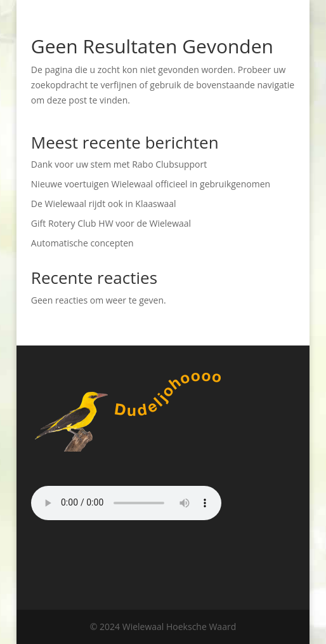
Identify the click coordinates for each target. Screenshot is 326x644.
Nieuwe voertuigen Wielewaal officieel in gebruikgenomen (151, 184)
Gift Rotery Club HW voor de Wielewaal (111, 223)
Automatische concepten (82, 243)
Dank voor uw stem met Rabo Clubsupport (119, 164)
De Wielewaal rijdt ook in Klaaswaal (104, 204)
